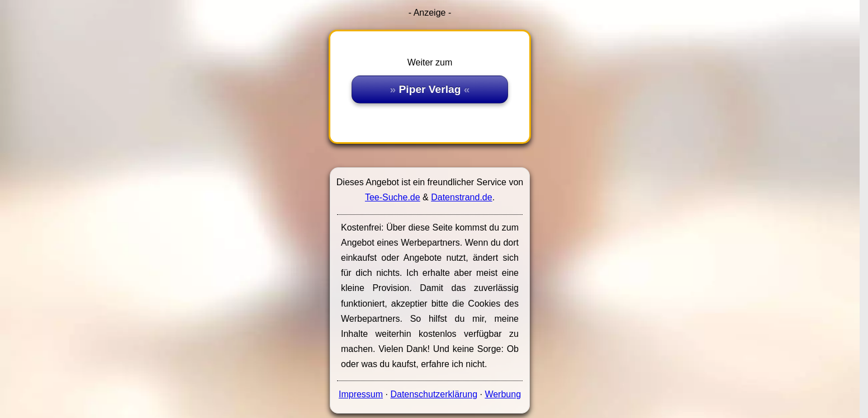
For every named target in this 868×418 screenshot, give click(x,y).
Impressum (361, 394)
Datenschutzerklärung (434, 394)
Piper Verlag (430, 89)
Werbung (503, 394)
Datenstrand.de (461, 197)
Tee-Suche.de (393, 197)
